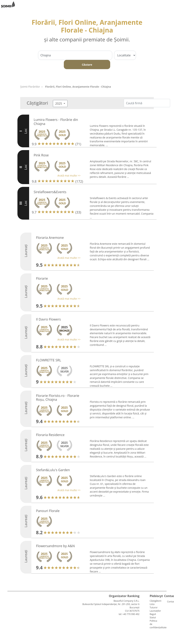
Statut (153, 617)
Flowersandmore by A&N (55, 546)
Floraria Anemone (50, 238)
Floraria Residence (50, 435)
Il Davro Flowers (48, 319)
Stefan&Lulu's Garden (53, 470)
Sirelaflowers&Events (50, 192)
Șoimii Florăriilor (30, 87)
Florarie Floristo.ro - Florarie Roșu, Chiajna (58, 398)
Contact (169, 602)
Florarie (42, 278)
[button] (56, 176)
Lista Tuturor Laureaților (155, 607)
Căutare (87, 65)
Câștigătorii (156, 601)
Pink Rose (41, 155)
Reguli (153, 614)
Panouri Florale (48, 511)
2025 (59, 104)
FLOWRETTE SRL (49, 360)
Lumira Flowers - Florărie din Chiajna (56, 122)
